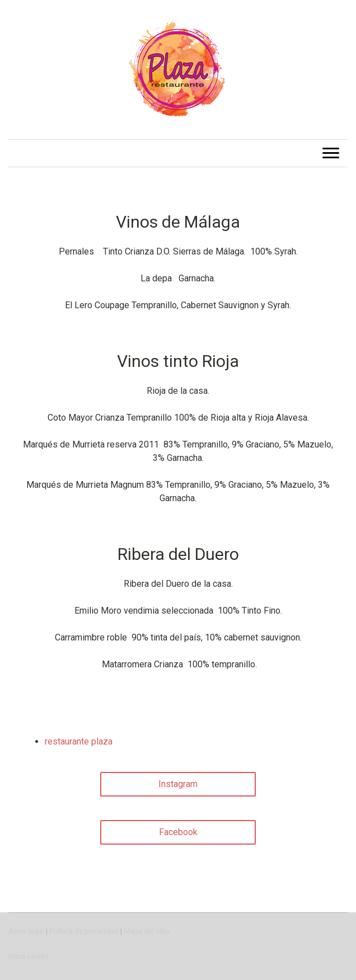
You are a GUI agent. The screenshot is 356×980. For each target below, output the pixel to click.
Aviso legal (26, 931)
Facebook (178, 832)
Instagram (178, 784)
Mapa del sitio (147, 931)
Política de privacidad (84, 931)
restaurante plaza (79, 741)
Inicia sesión (29, 956)
